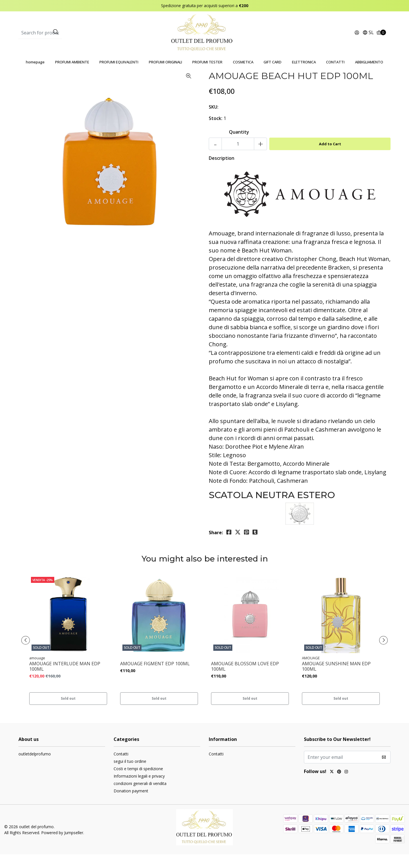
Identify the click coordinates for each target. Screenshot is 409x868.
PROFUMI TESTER (207, 76)
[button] (368, 40)
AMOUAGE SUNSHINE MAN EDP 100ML (336, 680)
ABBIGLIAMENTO (369, 76)
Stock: (216, 132)
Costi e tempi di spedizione (138, 782)
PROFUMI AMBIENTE (72, 76)
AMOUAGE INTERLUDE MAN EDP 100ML (65, 680)
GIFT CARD (273, 76)
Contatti (121, 767)
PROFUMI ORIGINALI (165, 76)
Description (222, 172)
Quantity (239, 146)
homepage (35, 76)
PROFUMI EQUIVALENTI (119, 76)
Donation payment (131, 804)
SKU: (214, 121)
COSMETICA (243, 76)
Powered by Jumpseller (62, 846)
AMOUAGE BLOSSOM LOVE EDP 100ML (245, 680)
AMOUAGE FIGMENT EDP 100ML (155, 677)
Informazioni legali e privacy (139, 790)
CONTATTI (335, 76)
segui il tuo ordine (130, 775)
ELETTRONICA (304, 76)
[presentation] (28, 654)
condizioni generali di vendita (140, 797)
